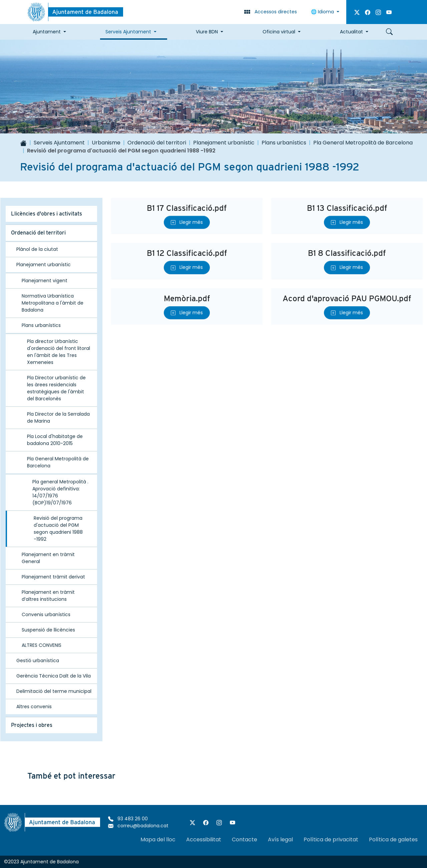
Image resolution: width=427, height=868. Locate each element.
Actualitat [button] (351, 32)
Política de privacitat (331, 839)
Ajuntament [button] (47, 32)
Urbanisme (106, 143)
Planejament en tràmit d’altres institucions (48, 596)
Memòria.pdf (187, 298)
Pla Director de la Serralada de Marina (58, 417)
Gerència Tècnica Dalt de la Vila (54, 676)
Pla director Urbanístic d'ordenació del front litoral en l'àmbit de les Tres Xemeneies (59, 352)
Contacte (245, 839)
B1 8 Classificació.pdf (347, 253)
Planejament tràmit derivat (53, 577)
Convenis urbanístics (46, 614)
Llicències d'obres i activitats (47, 214)
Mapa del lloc (158, 839)
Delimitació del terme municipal (54, 691)
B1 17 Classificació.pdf (187, 208)
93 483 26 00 (128, 819)
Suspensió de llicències (48, 630)
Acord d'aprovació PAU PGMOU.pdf (347, 298)
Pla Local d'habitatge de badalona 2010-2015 (55, 440)
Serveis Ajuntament (59, 143)
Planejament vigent (45, 281)
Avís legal (280, 839)
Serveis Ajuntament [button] (128, 32)
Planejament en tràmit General (48, 558)
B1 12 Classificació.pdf (187, 253)
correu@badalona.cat (138, 826)
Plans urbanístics (284, 143)
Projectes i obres (32, 725)
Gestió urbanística (38, 661)
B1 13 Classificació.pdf (347, 208)
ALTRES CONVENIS (42, 645)
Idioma (323, 12)
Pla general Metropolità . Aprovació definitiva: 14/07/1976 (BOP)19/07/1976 (60, 492)
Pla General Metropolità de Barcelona (363, 143)
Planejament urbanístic (224, 143)
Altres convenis (34, 707)
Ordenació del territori (157, 143)
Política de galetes (393, 839)
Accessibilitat (204, 839)
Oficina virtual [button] (279, 32)
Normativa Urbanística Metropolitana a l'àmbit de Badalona (53, 303)
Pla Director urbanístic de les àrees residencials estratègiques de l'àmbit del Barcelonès (56, 388)
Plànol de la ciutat (37, 249)
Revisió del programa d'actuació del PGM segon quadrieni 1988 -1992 (58, 529)
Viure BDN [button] (207, 32)
